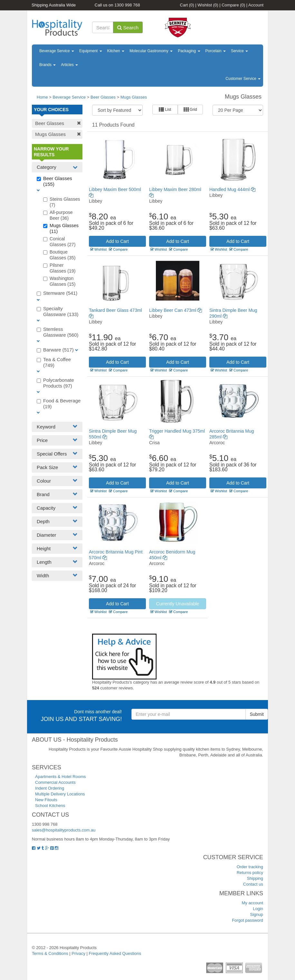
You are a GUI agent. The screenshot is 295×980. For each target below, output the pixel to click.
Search (128, 28)
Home (42, 97)
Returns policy (250, 873)
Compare (233, 5)
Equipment (91, 51)
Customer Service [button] (243, 79)
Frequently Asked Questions (115, 953)
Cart (187, 5)
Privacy (78, 953)
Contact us (253, 884)
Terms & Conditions (50, 953)
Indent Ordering (50, 788)
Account (256, 5)
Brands (48, 65)
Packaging (189, 51)
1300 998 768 (127, 5)
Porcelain (216, 51)
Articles (69, 65)
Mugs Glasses (134, 97)
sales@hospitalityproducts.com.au (64, 830)
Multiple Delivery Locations (60, 794)
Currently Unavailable (178, 604)
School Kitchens (50, 806)
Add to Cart (117, 241)
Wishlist (208, 5)
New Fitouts (46, 800)
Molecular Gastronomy (151, 51)
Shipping (255, 878)
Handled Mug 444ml (232, 189)
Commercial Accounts (55, 782)
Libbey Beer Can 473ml (176, 310)
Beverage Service (57, 51)
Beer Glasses (103, 97)
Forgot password (247, 920)
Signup (257, 914)
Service (239, 51)
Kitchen (116, 51)
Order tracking (250, 867)
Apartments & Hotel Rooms (61, 777)
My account (252, 903)
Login (258, 909)
